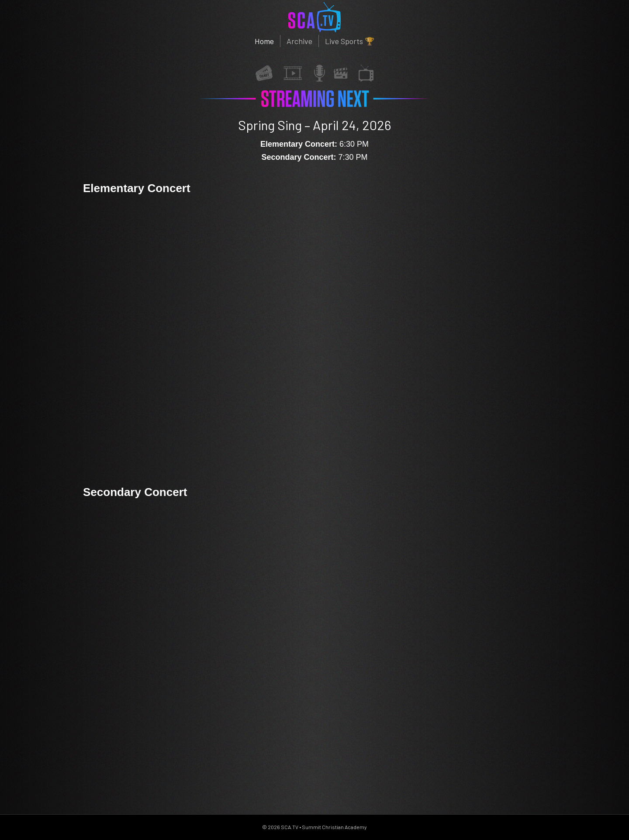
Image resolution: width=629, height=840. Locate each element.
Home (264, 41)
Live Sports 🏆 (350, 41)
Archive (299, 41)
